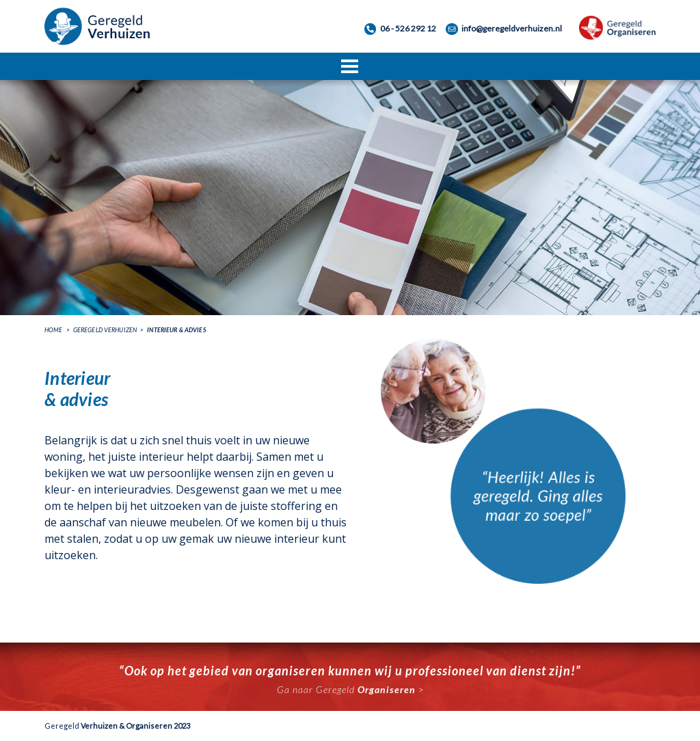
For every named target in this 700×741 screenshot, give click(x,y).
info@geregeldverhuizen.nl (512, 28)
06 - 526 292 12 (408, 28)
